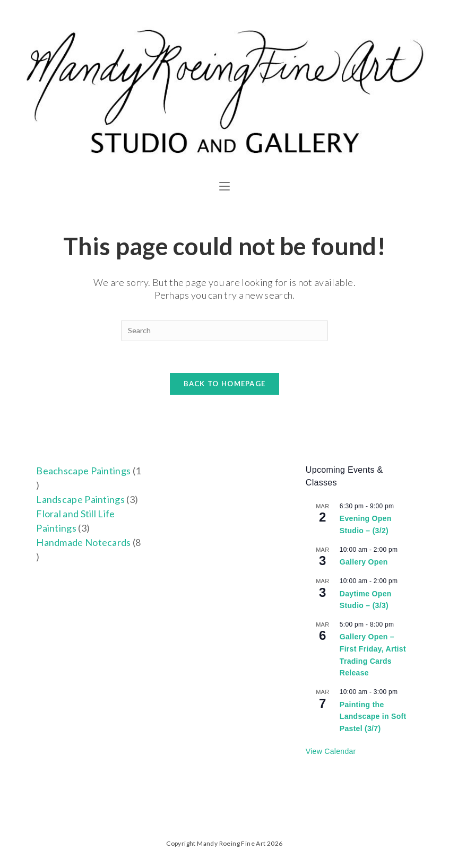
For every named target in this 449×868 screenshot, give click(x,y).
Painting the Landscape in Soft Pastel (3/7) (373, 717)
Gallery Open (364, 562)
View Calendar (331, 751)
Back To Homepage (225, 384)
